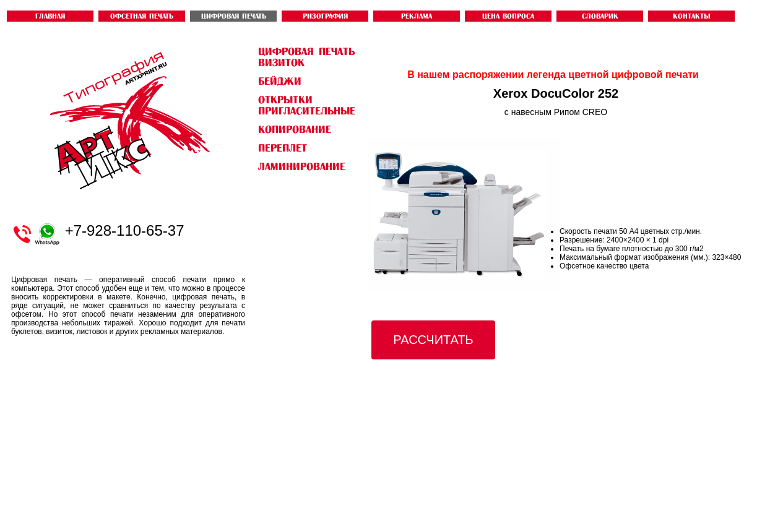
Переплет (283, 148)
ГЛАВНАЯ (50, 16)
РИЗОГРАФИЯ (325, 16)
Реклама (417, 16)
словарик (600, 16)
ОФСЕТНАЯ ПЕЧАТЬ (142, 16)
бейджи (280, 81)
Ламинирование (302, 166)
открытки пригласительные (307, 105)
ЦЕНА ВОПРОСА (508, 16)
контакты (692, 16)
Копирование (295, 129)
